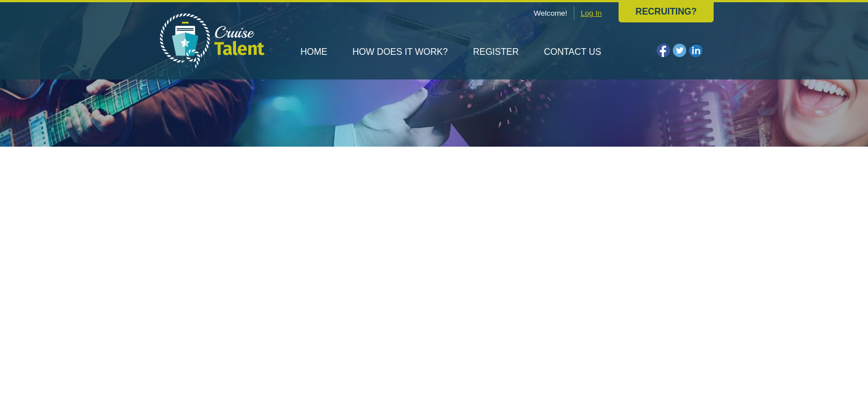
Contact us (572, 52)
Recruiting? (666, 11)
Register (496, 52)
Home (314, 52)
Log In (591, 13)
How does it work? (400, 52)
